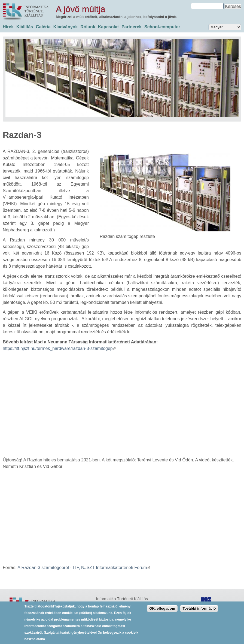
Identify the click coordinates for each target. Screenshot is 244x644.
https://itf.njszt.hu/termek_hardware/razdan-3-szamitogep (59, 348)
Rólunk (88, 27)
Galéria (43, 27)
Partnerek (132, 27)
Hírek (8, 27)
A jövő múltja (80, 9)
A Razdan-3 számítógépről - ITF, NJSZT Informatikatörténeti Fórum (84, 568)
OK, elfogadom (162, 608)
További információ (199, 608)
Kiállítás (25, 27)
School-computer (162, 27)
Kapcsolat (108, 27)
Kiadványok (66, 27)
